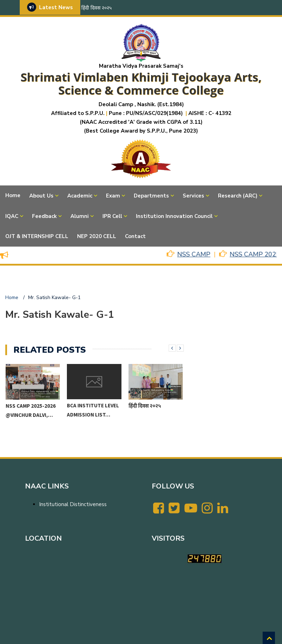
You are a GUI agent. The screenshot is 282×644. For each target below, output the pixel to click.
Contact (135, 236)
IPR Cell (112, 216)
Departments (151, 196)
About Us (41, 196)
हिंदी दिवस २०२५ (96, 8)
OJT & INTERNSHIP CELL (37, 236)
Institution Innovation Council (174, 216)
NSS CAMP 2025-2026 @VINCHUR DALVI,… (31, 410)
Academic (80, 196)
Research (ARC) (238, 196)
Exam (113, 196)
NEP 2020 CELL (97, 236)
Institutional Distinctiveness (73, 504)
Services (193, 196)
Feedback (44, 216)
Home (13, 195)
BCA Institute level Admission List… (93, 410)
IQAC (12, 216)
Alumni (80, 216)
